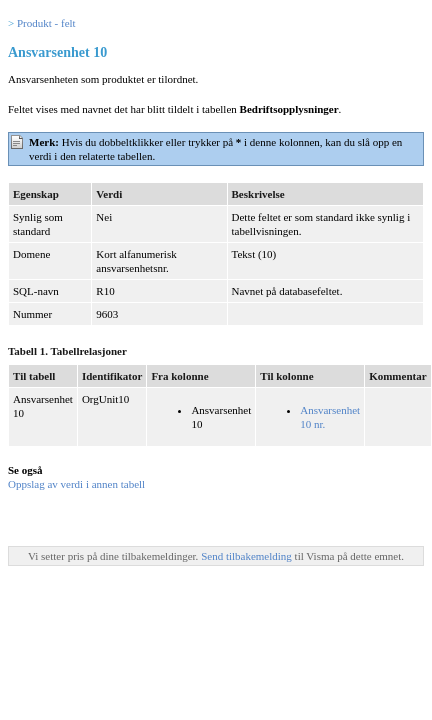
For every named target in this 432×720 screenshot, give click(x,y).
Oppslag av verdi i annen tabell (76, 484)
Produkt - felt (46, 23)
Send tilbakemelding (247, 556)
